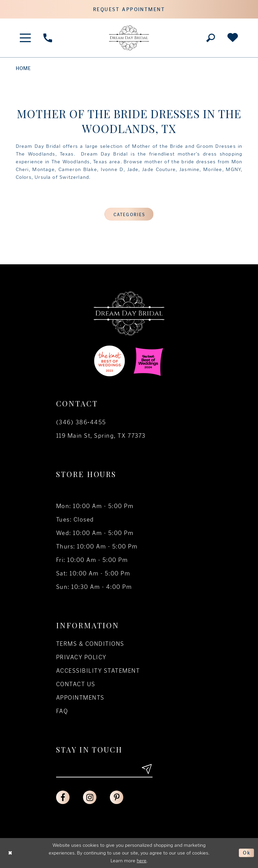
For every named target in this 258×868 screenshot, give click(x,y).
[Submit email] (146, 769)
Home (24, 68)
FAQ (62, 711)
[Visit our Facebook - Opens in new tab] (63, 797)
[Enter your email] (104, 769)
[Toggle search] (210, 38)
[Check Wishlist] (232, 38)
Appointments (80, 698)
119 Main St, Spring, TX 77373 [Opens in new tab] (101, 436)
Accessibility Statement (98, 671)
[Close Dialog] (10, 853)
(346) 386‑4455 (81, 422)
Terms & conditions (90, 644)
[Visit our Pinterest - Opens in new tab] (117, 797)
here (142, 861)
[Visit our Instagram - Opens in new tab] (90, 797)
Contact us (76, 684)
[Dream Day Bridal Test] (129, 38)
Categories (129, 215)
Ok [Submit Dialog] (247, 853)
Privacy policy (81, 657)
